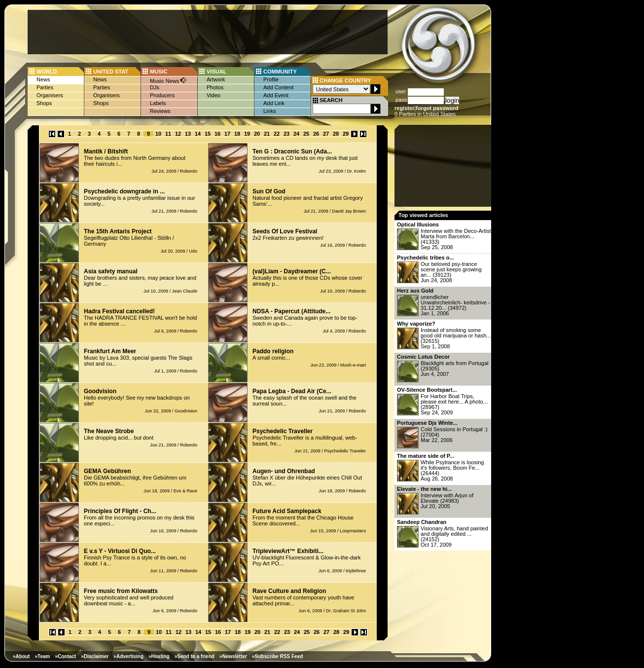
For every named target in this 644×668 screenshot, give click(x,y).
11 (168, 134)
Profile (271, 79)
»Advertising (128, 656)
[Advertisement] (208, 32)
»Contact (65, 656)
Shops (44, 103)
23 (286, 134)
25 (306, 134)
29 (346, 134)
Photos (215, 87)
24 (296, 134)
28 (336, 134)
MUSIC (159, 72)
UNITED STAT (111, 72)
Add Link (274, 103)
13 (188, 134)
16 (217, 134)
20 (257, 134)
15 (208, 134)
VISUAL (216, 72)
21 (267, 134)
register (404, 108)
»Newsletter (233, 656)
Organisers (50, 95)
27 (326, 134)
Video (214, 95)
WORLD (47, 72)
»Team (42, 656)
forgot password (437, 108)
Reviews (160, 111)
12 (178, 134)
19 (247, 134)
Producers (162, 95)
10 (158, 134)
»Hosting (159, 656)
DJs (155, 87)
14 (198, 134)
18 (237, 134)
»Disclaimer (95, 656)
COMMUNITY (280, 72)
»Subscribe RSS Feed (277, 656)
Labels (158, 103)
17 (227, 134)
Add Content (278, 87)
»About (21, 656)
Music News (169, 80)
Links (270, 111)
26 (316, 134)
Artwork (216, 79)
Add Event (276, 95)
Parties (45, 87)
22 (277, 134)
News (43, 79)
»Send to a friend (195, 656)
